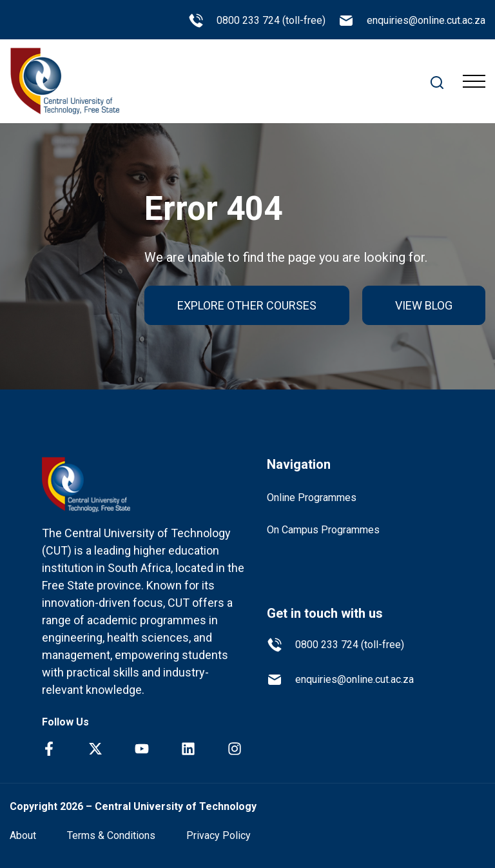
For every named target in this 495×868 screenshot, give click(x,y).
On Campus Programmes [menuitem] (323, 530)
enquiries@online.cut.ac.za (412, 21)
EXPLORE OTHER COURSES (247, 305)
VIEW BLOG (424, 305)
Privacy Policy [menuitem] (218, 835)
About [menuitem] (23, 835)
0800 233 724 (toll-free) (257, 21)
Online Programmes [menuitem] (312, 498)
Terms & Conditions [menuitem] (111, 835)
